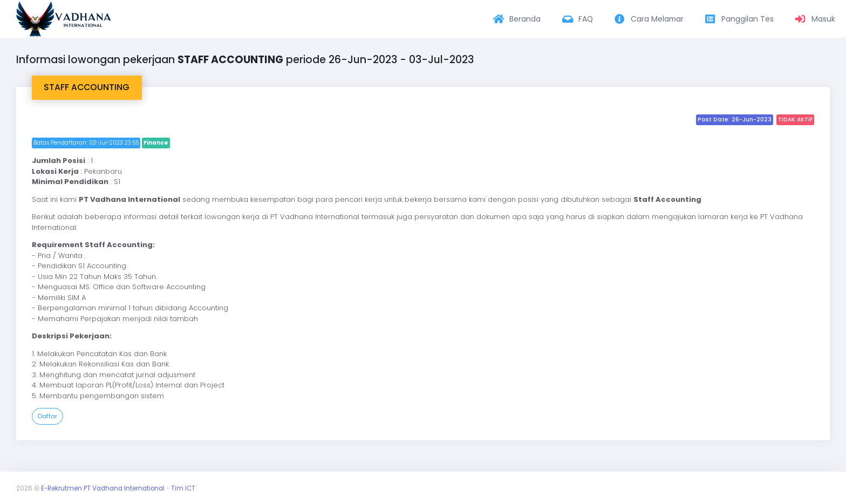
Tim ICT (183, 488)
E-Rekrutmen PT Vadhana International (103, 488)
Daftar (47, 416)
